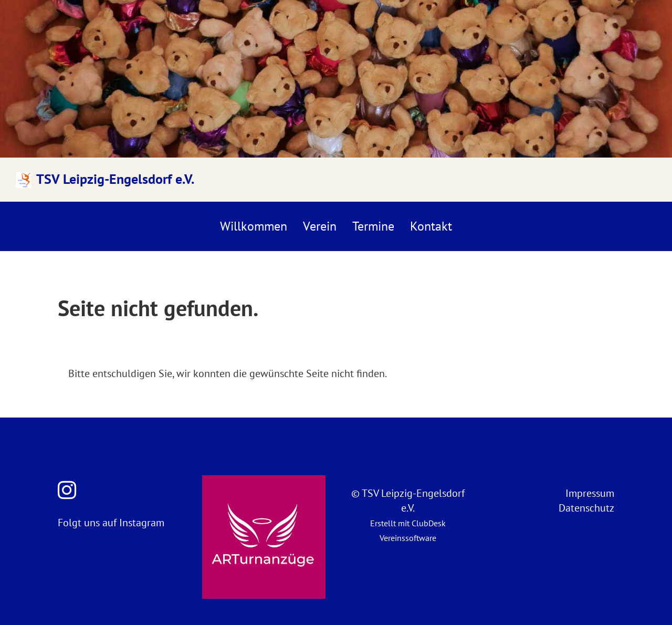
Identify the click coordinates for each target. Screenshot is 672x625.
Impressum (590, 493)
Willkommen (254, 226)
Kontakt (431, 226)
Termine (373, 226)
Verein (320, 226)
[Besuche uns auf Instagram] (67, 490)
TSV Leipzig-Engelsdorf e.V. (115, 179)
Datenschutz (586, 508)
